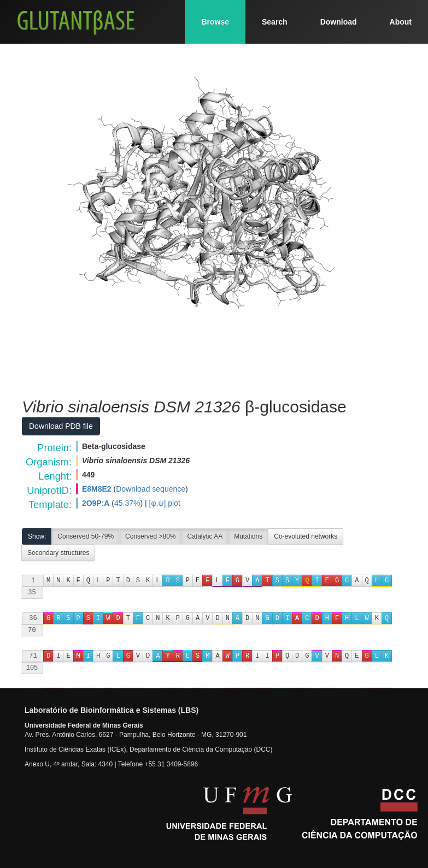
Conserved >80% (150, 536)
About (401, 22)
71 (33, 656)
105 (32, 668)
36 (33, 618)
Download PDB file (61, 426)
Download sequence (151, 489)
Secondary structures (58, 553)
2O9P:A (96, 503)
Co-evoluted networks (306, 536)
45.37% (127, 503)
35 (32, 592)
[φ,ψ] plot (165, 503)
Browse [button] (215, 22)
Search (275, 22)
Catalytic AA (205, 536)
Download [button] (339, 22)
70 (32, 630)
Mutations (248, 536)
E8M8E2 (97, 489)
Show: (37, 536)
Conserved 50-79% (86, 536)
